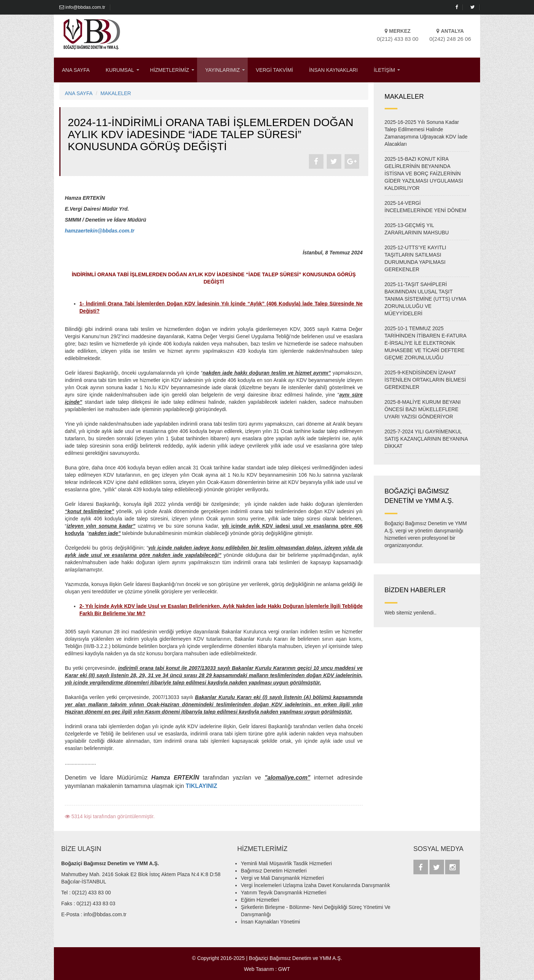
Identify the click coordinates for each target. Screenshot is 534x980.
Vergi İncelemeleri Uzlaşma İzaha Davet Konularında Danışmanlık (315, 885)
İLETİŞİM (384, 70)
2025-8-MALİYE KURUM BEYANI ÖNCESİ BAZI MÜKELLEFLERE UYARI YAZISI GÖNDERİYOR (423, 409)
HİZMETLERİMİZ (170, 70)
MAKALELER (116, 93)
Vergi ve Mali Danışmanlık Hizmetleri (282, 878)
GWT (284, 969)
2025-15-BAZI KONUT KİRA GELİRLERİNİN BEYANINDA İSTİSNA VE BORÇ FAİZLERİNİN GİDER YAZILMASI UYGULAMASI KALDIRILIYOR (424, 173)
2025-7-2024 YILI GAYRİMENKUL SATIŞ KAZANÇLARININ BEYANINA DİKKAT (426, 439)
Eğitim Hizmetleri (260, 900)
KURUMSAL (120, 70)
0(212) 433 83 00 (92, 893)
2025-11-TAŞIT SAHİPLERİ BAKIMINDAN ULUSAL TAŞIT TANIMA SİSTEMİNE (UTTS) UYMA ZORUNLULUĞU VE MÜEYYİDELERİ (425, 299)
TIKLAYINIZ (202, 786)
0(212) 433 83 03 (96, 903)
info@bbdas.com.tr (82, 7)
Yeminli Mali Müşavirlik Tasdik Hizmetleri (286, 863)
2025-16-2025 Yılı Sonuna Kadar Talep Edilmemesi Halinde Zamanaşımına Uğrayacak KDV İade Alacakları (426, 133)
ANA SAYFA (76, 70)
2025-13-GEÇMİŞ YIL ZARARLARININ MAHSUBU (417, 229)
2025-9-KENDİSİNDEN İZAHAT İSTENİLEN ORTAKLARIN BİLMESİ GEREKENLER (425, 380)
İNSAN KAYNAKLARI (333, 70)
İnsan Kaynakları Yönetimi (270, 922)
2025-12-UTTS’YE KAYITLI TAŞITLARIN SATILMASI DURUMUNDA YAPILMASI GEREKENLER (415, 258)
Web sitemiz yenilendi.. (411, 613)
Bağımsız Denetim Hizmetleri (274, 871)
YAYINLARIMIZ (222, 70)
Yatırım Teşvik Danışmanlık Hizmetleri (283, 893)
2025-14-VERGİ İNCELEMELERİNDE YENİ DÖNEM (426, 207)
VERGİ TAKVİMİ (274, 70)
